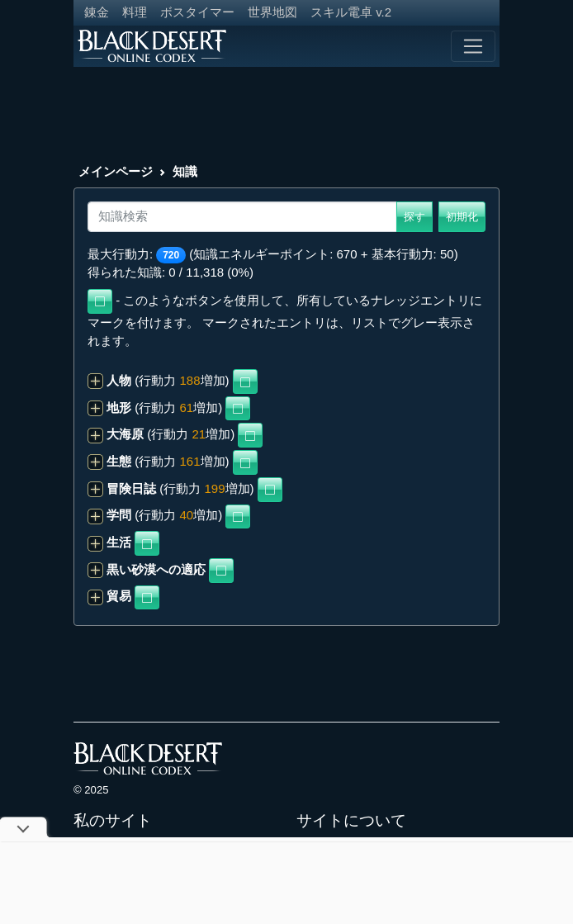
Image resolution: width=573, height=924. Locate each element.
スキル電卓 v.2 (351, 12)
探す (414, 217)
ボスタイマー (197, 12)
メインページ (116, 171)
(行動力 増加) (159, 380)
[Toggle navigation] (473, 46)
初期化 (462, 217)
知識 (185, 171)
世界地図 (272, 12)
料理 (135, 12)
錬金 (97, 12)
